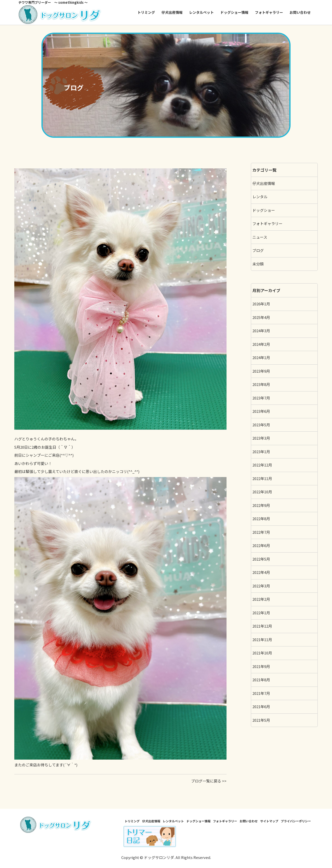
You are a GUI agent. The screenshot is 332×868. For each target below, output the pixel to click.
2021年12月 (262, 626)
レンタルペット (201, 12)
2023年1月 (261, 452)
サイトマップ (269, 821)
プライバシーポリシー (296, 821)
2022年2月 (261, 599)
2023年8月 (261, 384)
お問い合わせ (300, 12)
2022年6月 (261, 545)
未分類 (258, 264)
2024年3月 (261, 331)
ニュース (260, 237)
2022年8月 (261, 519)
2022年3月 (261, 586)
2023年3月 (261, 438)
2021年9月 (261, 666)
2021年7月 (261, 693)
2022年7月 (261, 532)
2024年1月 (261, 357)
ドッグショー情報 (234, 12)
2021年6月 (261, 707)
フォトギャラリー (269, 12)
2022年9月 (261, 505)
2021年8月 (261, 680)
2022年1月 (261, 613)
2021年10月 (262, 653)
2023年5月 (261, 425)
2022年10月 (262, 492)
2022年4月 (261, 572)
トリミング (146, 12)
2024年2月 (261, 344)
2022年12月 (262, 465)
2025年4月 (261, 317)
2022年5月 (261, 559)
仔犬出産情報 (172, 12)
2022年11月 (262, 478)
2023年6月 (261, 411)
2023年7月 (261, 398)
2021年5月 (261, 720)
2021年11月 (262, 640)
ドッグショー (264, 210)
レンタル (260, 197)
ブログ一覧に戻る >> (209, 781)
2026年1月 (261, 304)
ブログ (258, 250)
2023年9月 (261, 371)
